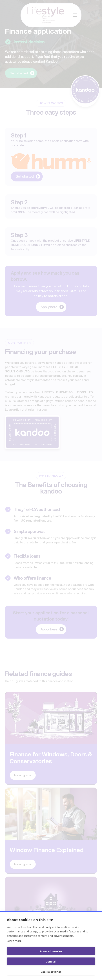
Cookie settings (51, 972)
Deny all (51, 961)
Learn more (14, 941)
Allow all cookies (51, 951)
